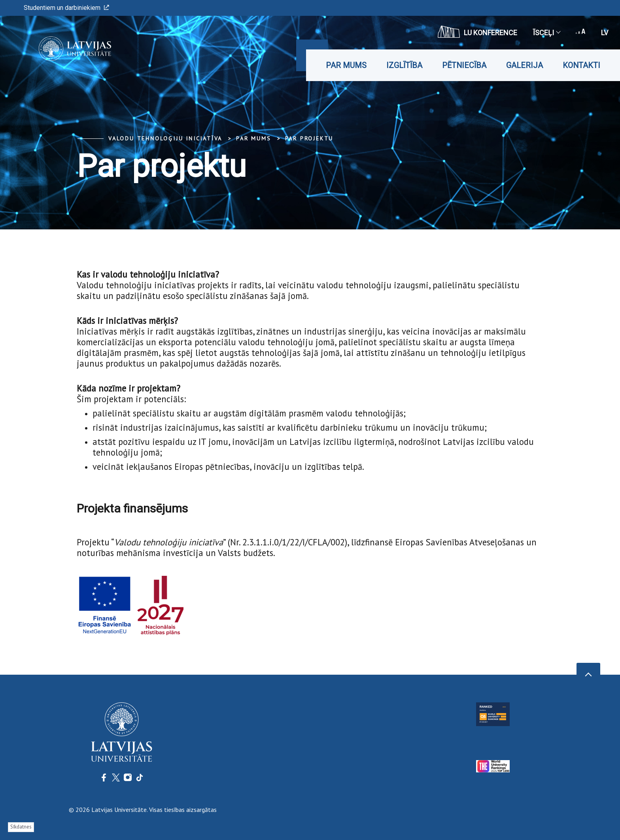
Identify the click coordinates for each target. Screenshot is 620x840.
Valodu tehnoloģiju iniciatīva (165, 138)
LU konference (477, 32)
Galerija (525, 65)
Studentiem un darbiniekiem (66, 8)
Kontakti (581, 65)
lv (605, 33)
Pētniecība (464, 65)
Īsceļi (546, 33)
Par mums (346, 65)
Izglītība (404, 65)
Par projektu (309, 138)
